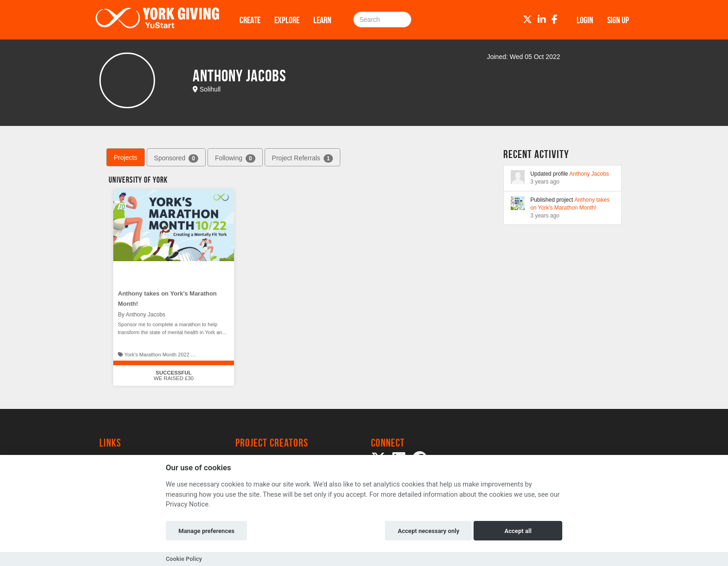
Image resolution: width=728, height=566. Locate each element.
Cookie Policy (184, 559)
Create (250, 20)
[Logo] (157, 20)
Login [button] (585, 20)
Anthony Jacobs (589, 174)
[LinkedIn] (542, 20)
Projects (126, 158)
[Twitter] (527, 20)
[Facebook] (555, 20)
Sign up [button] (618, 20)
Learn (322, 20)
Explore (287, 20)
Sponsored (176, 158)
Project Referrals (303, 158)
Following (235, 158)
